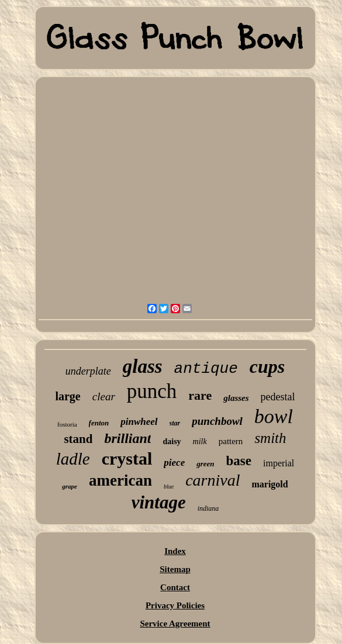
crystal (127, 458)
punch (152, 391)
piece (174, 463)
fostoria (67, 424)
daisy (172, 442)
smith (270, 438)
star (175, 423)
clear (104, 397)
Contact (175, 587)
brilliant (127, 438)
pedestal (278, 397)
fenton (99, 423)
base (239, 461)
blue (169, 487)
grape (70, 486)
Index (175, 551)
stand (78, 439)
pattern (231, 441)
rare (200, 395)
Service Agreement (175, 624)
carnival (213, 480)
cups (267, 366)
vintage (159, 502)
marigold (270, 484)
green (205, 464)
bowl (274, 416)
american (120, 480)
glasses (236, 398)
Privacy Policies (175, 605)
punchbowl (217, 421)
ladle (73, 459)
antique (206, 369)
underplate (88, 371)
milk (200, 442)
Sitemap (175, 569)
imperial (279, 463)
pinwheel (139, 422)
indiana (208, 508)
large (68, 396)
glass (143, 366)
